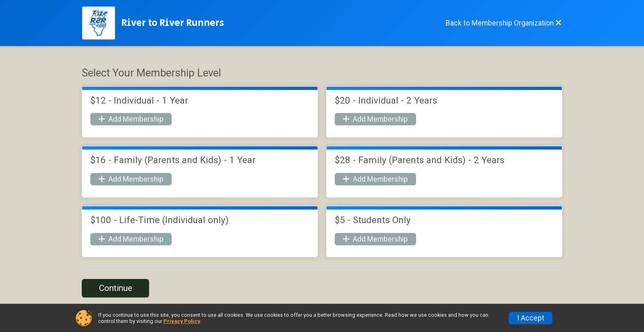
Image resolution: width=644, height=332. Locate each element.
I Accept (531, 318)
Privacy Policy (182, 321)
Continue (116, 288)
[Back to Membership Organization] (504, 23)
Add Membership (131, 119)
